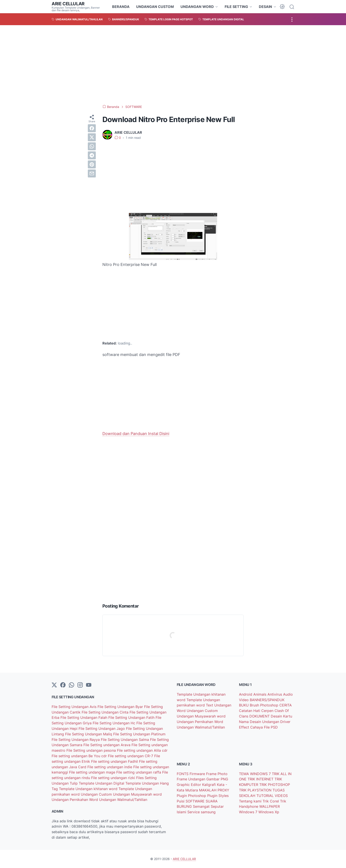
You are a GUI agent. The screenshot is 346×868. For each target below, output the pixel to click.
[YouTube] (89, 685)
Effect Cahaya (251, 727)
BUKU (244, 705)
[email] (92, 173)
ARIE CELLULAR (68, 4)
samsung (208, 812)
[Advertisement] (173, 65)
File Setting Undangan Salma (125, 740)
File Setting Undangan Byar (121, 707)
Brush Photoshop (265, 705)
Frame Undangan (192, 779)
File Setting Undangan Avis (75, 707)
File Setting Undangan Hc (115, 723)
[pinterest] (92, 164)
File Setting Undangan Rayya (76, 740)
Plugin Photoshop (192, 796)
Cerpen (268, 711)
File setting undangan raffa (139, 772)
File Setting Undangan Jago (102, 729)
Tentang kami (251, 801)
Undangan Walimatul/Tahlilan (123, 800)
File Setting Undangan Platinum (139, 734)
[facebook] (92, 128)
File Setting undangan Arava (107, 745)
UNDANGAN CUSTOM (155, 7)
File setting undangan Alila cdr (142, 750)
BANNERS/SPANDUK (267, 700)
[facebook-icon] (63, 685)
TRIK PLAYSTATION (256, 790)
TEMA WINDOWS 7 (255, 774)
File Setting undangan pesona (92, 750)
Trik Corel (271, 801)
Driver (285, 722)
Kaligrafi (210, 785)
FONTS (183, 774)
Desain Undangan (265, 722)
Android (246, 694)
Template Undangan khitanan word (89, 789)
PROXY (223, 790)
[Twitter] (54, 685)
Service (194, 812)
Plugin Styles (218, 796)
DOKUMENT (260, 716)
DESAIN (265, 7)
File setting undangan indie (110, 767)
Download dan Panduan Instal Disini (136, 434)
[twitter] (92, 137)
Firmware (198, 774)
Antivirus (275, 694)
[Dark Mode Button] (282, 7)
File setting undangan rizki (114, 778)
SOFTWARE (196, 801)
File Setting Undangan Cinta (106, 712)
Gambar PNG (217, 779)
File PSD (271, 727)
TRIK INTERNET (261, 779)
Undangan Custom (97, 794)
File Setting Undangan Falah (84, 717)
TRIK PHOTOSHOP (275, 785)
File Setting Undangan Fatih (132, 717)
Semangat (202, 806)
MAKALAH (208, 790)
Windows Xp (269, 812)
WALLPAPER (270, 806)
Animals (260, 694)
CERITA (286, 705)
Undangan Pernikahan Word (75, 800)
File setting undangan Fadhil (115, 761)
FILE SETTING (236, 7)
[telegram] (92, 155)
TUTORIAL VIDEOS (272, 796)
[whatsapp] (92, 146)
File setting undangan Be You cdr (80, 756)
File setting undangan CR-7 (131, 756)
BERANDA (121, 7)
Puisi (181, 801)
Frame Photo (217, 774)
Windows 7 (249, 812)
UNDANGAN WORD (197, 7)
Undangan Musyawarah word (137, 794)
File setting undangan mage (93, 772)
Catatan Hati (250, 711)
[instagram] (80, 685)
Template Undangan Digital (102, 783)
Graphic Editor (189, 785)
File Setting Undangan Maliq (89, 734)
